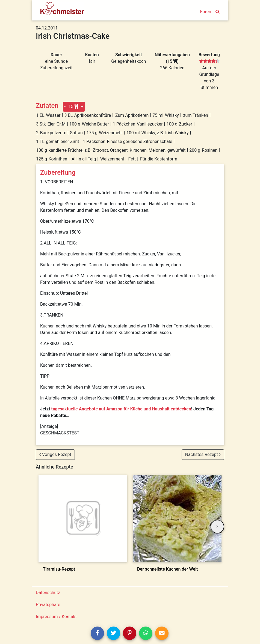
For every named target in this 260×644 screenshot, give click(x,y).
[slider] (209, 61)
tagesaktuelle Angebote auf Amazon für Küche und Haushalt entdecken (121, 409)
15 (73, 107)
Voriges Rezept (55, 454)
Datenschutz (48, 593)
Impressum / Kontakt (56, 617)
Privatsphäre (48, 605)
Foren (206, 12)
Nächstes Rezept (203, 454)
